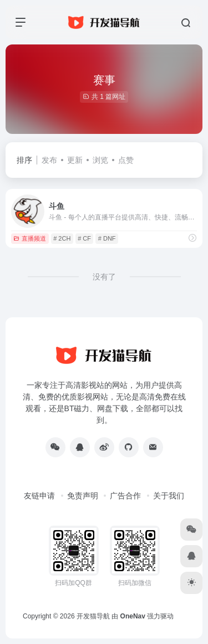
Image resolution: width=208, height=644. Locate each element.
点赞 (126, 160)
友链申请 (39, 496)
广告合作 (125, 496)
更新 (75, 160)
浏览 (100, 160)
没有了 (104, 277)
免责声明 (83, 496)
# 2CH (62, 238)
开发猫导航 (93, 616)
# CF (84, 238)
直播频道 (30, 238)
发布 (49, 160)
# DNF (107, 238)
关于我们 (169, 496)
